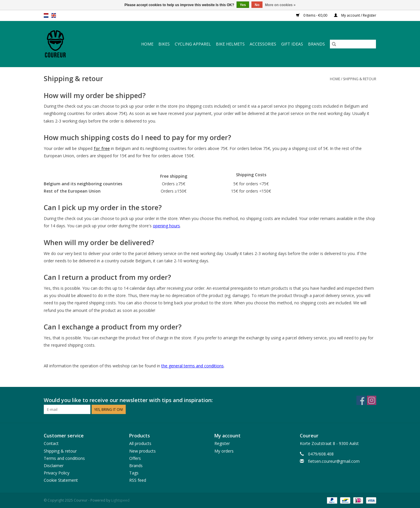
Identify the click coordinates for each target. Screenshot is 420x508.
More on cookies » (280, 5)
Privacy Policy (57, 473)
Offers (135, 458)
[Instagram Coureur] (372, 400)
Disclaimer (54, 466)
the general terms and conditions (192, 366)
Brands (316, 44)
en (54, 15)
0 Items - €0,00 (312, 15)
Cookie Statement (61, 480)
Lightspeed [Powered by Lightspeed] (120, 500)
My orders (224, 451)
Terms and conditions (64, 458)
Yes (243, 5)
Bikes (164, 44)
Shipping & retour (360, 79)
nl (46, 15)
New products (142, 451)
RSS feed (138, 480)
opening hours (166, 226)
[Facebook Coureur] (361, 400)
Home (147, 44)
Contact (51, 443)
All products (140, 443)
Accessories (263, 44)
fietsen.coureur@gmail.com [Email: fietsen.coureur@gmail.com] (334, 461)
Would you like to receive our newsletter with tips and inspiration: (128, 400)
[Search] (353, 44)
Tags (134, 473)
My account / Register (355, 15)
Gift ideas (292, 44)
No (257, 5)
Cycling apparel (193, 44)
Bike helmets (230, 44)
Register (222, 443)
